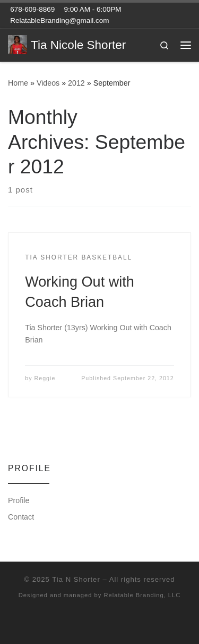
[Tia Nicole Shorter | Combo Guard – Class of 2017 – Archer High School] (18, 44)
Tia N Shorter (76, 579)
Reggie (45, 378)
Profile (19, 500)
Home (18, 83)
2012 (76, 83)
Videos (48, 83)
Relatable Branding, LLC (142, 595)
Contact (21, 517)
